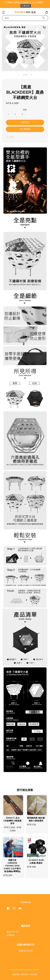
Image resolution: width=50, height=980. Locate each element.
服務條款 (16, 974)
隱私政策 (25, 974)
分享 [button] (10, 137)
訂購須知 (26, 6)
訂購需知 (11, 935)
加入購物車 (25, 129)
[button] (3, 12)
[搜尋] (44, 18)
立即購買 (25, 122)
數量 (25, 110)
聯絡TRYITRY (13, 932)
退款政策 (34, 974)
